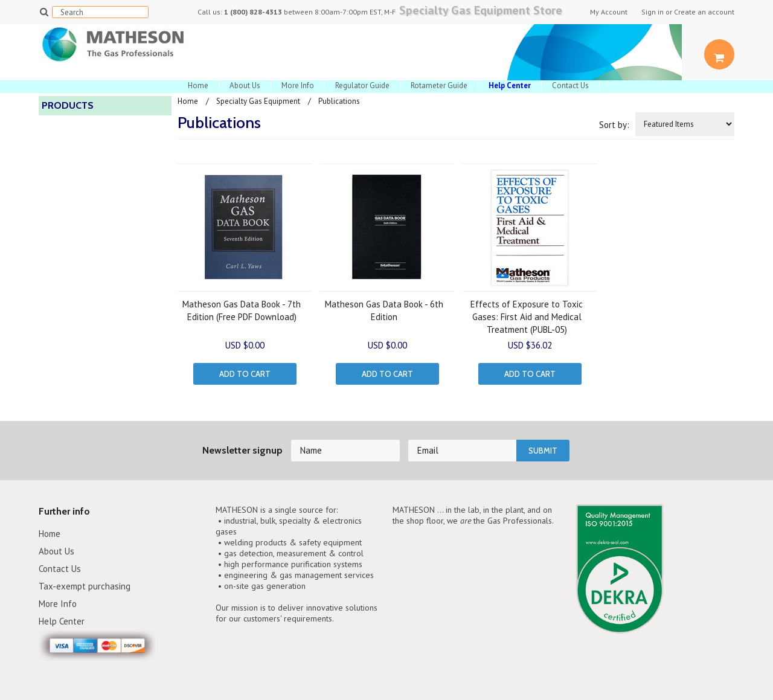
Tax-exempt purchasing (85, 586)
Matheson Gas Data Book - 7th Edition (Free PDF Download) (242, 310)
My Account (609, 12)
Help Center (62, 621)
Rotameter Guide (439, 85)
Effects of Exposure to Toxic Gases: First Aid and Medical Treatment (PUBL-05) (527, 317)
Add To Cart (245, 374)
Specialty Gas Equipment (258, 101)
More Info (298, 85)
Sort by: (614, 125)
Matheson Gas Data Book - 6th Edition (384, 310)
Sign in (653, 12)
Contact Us (570, 85)
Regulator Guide (362, 85)
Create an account (704, 12)
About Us (245, 85)
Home (198, 85)
